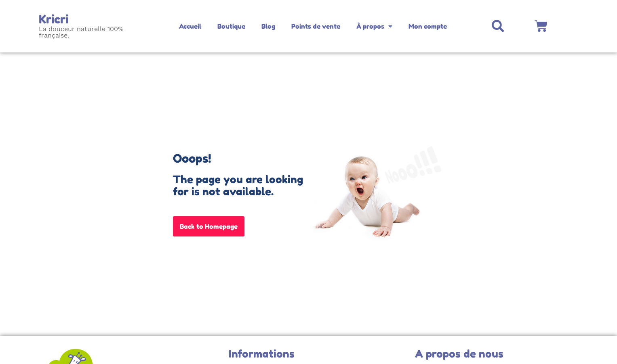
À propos (374, 26)
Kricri (54, 19)
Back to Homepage (209, 226)
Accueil (190, 26)
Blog (268, 26)
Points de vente (316, 26)
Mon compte (428, 26)
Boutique (231, 26)
